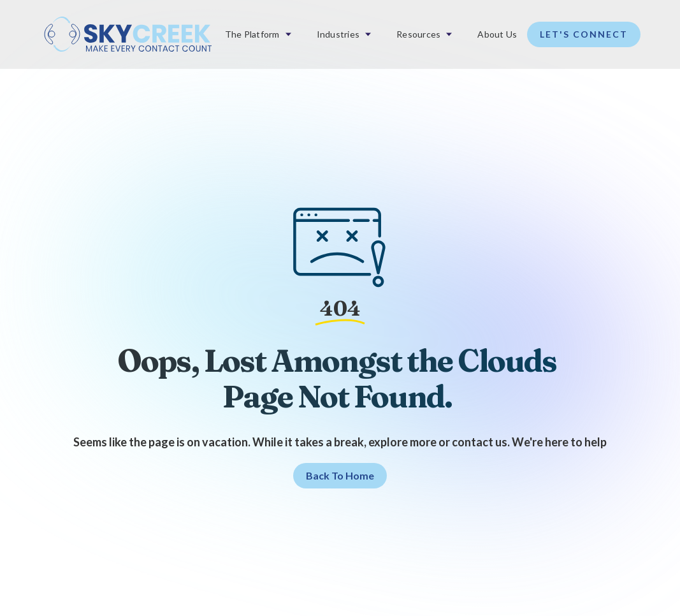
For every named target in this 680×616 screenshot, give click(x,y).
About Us (497, 34)
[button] (258, 34)
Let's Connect (584, 34)
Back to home (340, 475)
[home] (128, 34)
